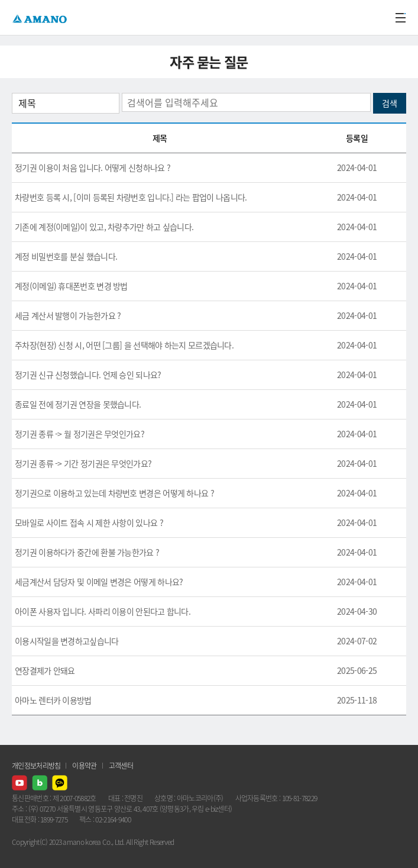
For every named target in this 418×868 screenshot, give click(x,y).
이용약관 (84, 766)
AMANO (41, 17)
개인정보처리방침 (36, 766)
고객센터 (121, 766)
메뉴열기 (400, 18)
